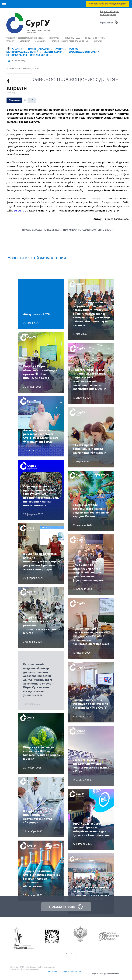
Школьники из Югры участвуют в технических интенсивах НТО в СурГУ (90, 704)
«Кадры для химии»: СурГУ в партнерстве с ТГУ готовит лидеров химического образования (42, 879)
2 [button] (67, 954)
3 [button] (71, 954)
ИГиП (32, 100)
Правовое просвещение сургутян (23, 69)
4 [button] (76, 954)
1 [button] (62, 954)
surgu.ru (19, 211)
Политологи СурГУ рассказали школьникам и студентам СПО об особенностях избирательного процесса (91, 636)
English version (106, 23)
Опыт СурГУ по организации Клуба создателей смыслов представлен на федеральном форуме (88, 573)
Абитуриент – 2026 (36, 314)
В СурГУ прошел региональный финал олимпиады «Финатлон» (90, 449)
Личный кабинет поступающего (107, 4)
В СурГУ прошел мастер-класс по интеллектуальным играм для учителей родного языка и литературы (42, 562)
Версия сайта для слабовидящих (106, 974)
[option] (27, 938)
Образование (14, 100)
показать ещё (62, 907)
